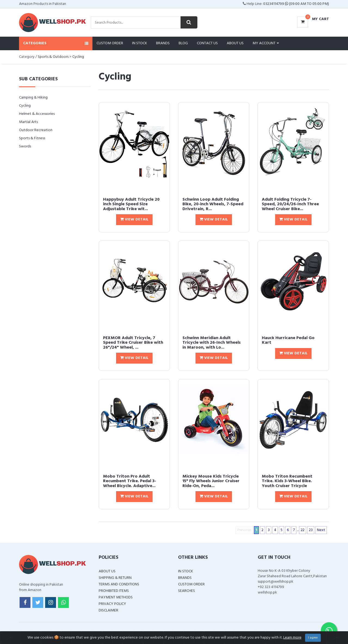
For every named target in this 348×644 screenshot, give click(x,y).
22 (303, 530)
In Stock (140, 43)
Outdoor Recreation (36, 130)
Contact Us (207, 43)
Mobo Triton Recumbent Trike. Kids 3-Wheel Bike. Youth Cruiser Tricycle (287, 481)
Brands (163, 43)
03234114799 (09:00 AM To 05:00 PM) (296, 4)
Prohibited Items (114, 591)
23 (311, 530)
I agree (313, 638)
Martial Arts (28, 122)
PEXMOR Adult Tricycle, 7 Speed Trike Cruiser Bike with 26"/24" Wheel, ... (133, 343)
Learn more (292, 638)
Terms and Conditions (119, 584)
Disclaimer (108, 610)
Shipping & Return (115, 578)
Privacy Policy (112, 604)
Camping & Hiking (33, 98)
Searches (187, 591)
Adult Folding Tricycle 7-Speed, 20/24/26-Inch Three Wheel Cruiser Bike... (290, 204)
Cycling (78, 57)
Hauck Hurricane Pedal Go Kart (288, 340)
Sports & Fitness (32, 138)
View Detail (134, 220)
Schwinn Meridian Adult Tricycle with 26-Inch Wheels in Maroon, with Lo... (212, 343)
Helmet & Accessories (37, 114)
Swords (25, 146)
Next (321, 530)
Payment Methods (116, 597)
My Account (266, 43)
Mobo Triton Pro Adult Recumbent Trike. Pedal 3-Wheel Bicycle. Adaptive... (130, 481)
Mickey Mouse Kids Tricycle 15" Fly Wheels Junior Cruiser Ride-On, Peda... (211, 481)
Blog (183, 43)
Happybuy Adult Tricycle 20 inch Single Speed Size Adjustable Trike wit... (131, 204)
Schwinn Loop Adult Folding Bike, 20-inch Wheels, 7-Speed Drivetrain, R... (213, 204)
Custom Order (110, 43)
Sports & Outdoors (53, 57)
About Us (235, 43)
